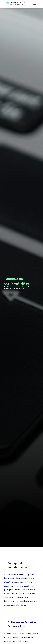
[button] (35, 4)
